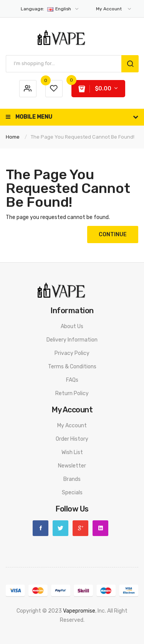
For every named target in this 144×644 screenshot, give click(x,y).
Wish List (72, 452)
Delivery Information (72, 340)
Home (13, 137)
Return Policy (72, 393)
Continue (113, 235)
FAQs (72, 380)
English (50, 9)
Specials (72, 493)
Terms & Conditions (72, 367)
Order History (72, 439)
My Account (72, 426)
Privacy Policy (72, 353)
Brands (72, 479)
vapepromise (79, 611)
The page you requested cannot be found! (83, 137)
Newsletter (72, 466)
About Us (72, 326)
